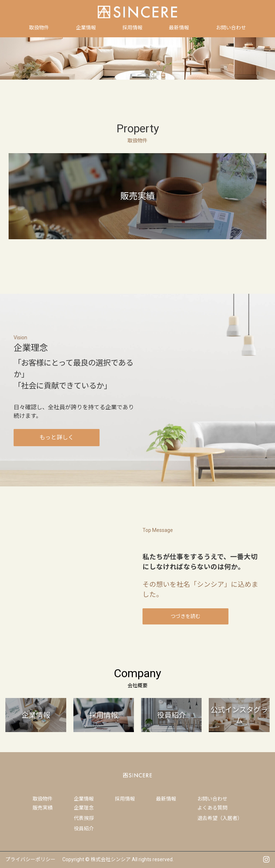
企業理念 (84, 808)
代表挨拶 (84, 818)
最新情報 (166, 799)
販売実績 (43, 808)
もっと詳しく (57, 437)
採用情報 (125, 799)
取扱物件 (43, 799)
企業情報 (84, 799)
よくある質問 (212, 808)
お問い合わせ (212, 799)
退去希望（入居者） (220, 818)
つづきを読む (185, 616)
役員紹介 (84, 829)
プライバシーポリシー (30, 859)
